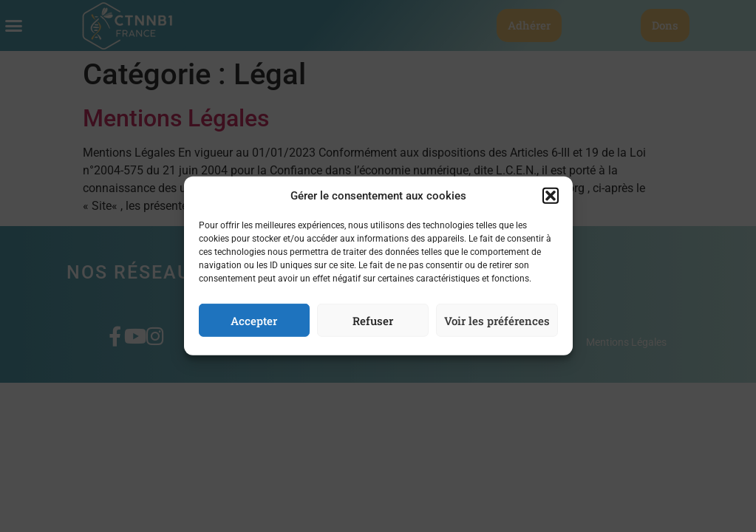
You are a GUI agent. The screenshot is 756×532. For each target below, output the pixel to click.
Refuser (373, 324)
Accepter (254, 324)
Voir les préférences (497, 324)
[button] (551, 199)
